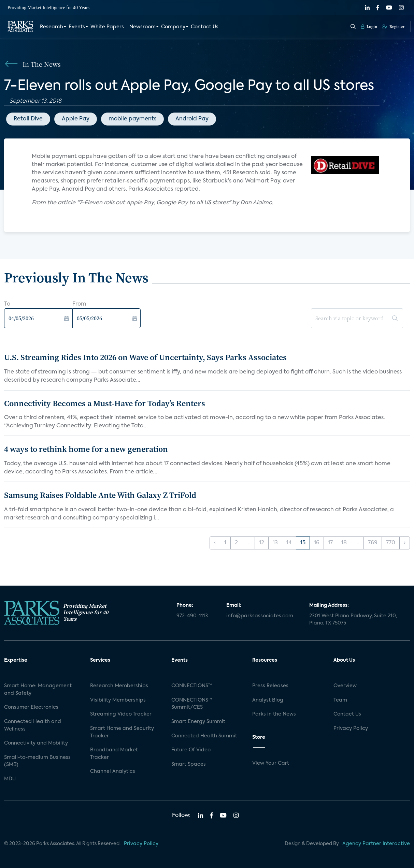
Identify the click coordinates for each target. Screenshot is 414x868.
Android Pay (192, 119)
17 (330, 543)
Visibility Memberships (118, 700)
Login (369, 26)
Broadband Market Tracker (114, 754)
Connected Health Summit (204, 736)
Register (393, 26)
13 (275, 543)
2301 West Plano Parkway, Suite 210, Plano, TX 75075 (353, 620)
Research (52, 27)
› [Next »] (405, 543)
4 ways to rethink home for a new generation (86, 449)
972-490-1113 (192, 616)
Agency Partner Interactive (376, 844)
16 (317, 543)
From (79, 304)
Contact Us (205, 27)
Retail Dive (28, 119)
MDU (10, 779)
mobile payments (132, 119)
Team (340, 700)
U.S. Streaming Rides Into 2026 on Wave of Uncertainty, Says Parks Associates (145, 357)
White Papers (107, 27)
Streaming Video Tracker (121, 714)
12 (262, 543)
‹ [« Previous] (215, 543)
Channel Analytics (113, 771)
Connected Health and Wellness (33, 725)
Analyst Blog (268, 700)
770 (391, 543)
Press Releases (270, 686)
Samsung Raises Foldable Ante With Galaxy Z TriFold (100, 495)
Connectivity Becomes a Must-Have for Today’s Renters (105, 403)
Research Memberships (119, 686)
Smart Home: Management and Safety (38, 690)
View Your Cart (271, 763)
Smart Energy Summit (198, 722)
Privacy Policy (351, 729)
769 (373, 543)
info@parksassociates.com (260, 616)
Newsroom (142, 27)
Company (173, 27)
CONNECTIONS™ (192, 686)
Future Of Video (191, 750)
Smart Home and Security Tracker (122, 732)
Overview (345, 686)
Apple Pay (76, 119)
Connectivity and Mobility (36, 743)
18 (344, 543)
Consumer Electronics (31, 707)
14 (289, 543)
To (7, 304)
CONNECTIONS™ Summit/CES (192, 704)
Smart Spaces (189, 764)
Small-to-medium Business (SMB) (37, 761)
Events (77, 27)
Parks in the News (274, 714)
